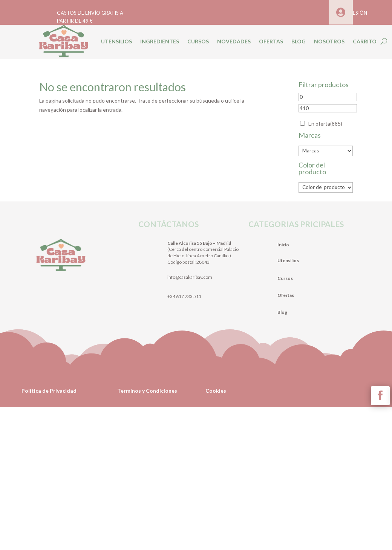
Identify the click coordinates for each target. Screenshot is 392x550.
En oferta (325, 124)
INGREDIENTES (160, 41)
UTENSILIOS (116, 41)
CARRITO (365, 41)
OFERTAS (271, 41)
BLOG (299, 41)
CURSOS (198, 41)
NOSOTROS (329, 41)
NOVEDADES (234, 41)
